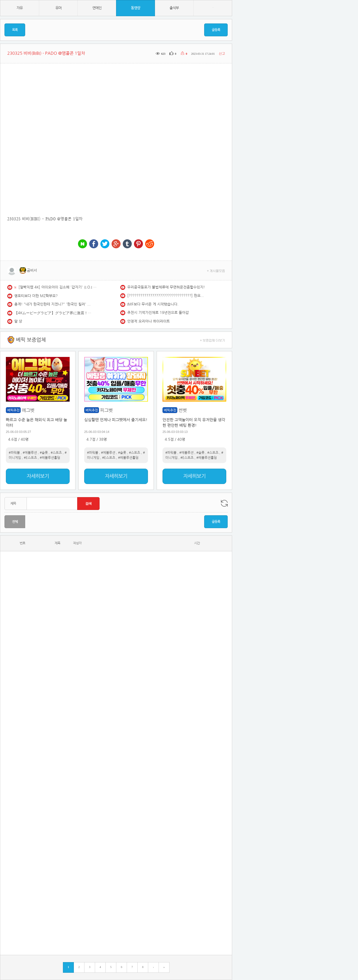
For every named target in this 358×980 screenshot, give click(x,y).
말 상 (18, 321)
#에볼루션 (30, 453)
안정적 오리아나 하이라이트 (149, 321)
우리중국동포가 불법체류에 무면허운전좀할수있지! (166, 287)
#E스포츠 (30, 458)
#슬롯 (44, 453)
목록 (15, 30)
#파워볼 (14, 453)
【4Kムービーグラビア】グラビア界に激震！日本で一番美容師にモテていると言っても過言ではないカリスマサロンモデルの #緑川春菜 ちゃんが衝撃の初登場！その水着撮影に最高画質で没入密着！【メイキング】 (53, 313)
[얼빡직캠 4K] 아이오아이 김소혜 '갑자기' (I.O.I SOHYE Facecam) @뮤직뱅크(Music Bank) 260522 (58, 287)
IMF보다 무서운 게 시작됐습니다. (153, 304)
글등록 (216, 30)
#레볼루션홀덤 (50, 458)
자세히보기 (38, 476)
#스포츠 (56, 453)
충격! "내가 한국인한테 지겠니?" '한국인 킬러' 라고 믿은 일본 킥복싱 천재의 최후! (53, 304)
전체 (15, 522)
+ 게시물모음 (216, 270)
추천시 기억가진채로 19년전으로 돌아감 (158, 313)
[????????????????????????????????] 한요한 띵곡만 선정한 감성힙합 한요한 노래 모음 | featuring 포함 (166, 296)
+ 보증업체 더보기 (213, 340)
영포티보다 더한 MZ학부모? (36, 296)
